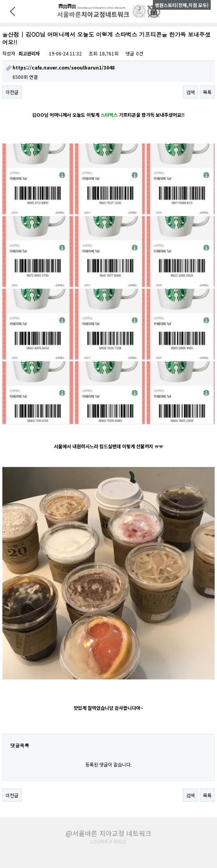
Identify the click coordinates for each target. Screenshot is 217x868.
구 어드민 (117, 841)
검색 (190, 92)
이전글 (12, 92)
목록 (207, 92)
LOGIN (98, 841)
